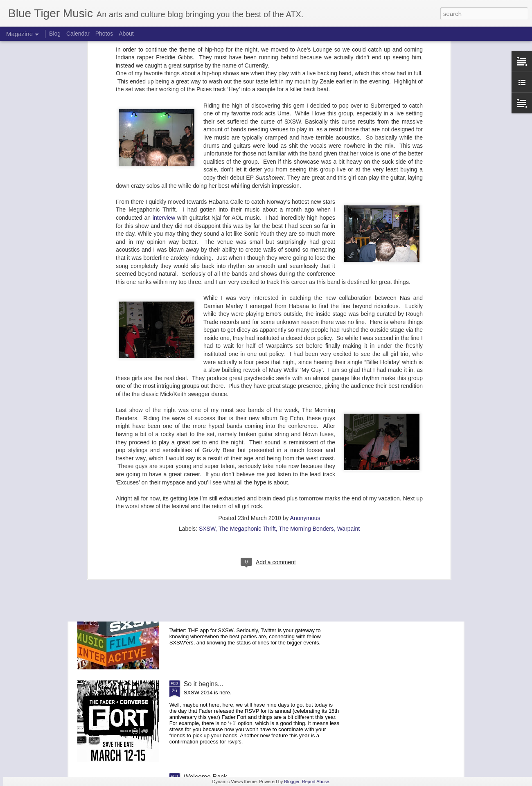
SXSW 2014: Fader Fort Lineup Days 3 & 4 (246, 405)
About (126, 34)
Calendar (78, 34)
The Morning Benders (306, 374)
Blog (55, 34)
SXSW (207, 374)
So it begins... (204, 684)
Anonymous (305, 363)
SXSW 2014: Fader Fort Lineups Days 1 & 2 (248, 498)
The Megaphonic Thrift (247, 374)
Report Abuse (316, 781)
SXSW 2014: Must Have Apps (227, 591)
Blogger (292, 781)
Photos (104, 34)
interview (164, 63)
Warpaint (349, 374)
